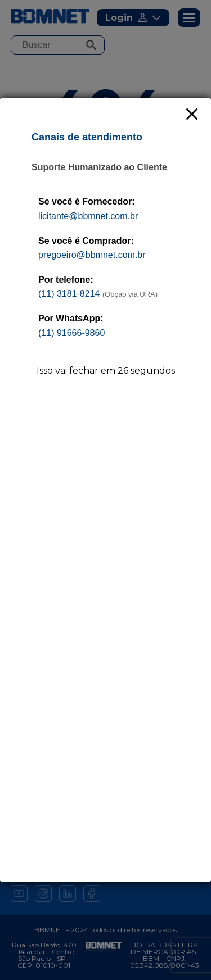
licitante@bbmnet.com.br (88, 216)
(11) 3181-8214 (69, 294)
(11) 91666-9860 (71, 333)
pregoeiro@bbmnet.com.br (92, 255)
